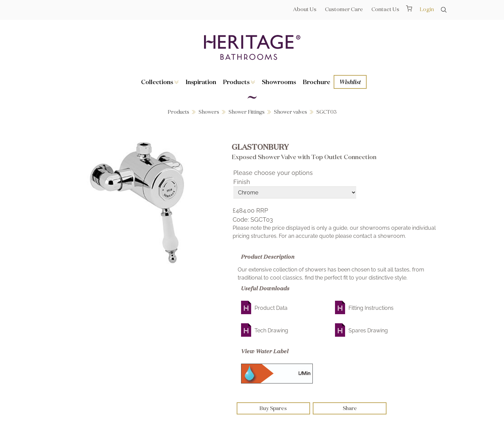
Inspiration (201, 82)
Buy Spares (273, 408)
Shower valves (291, 112)
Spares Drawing (368, 330)
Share (350, 408)
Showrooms (279, 82)
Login (427, 9)
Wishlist (350, 82)
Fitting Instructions (371, 308)
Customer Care (344, 9)
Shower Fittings (247, 112)
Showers (209, 112)
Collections (160, 82)
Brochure (316, 82)
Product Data (271, 308)
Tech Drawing (271, 330)
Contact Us (385, 9)
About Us (305, 9)
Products (239, 82)
